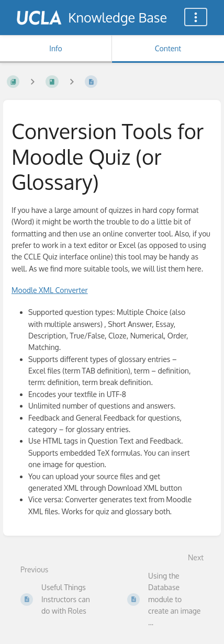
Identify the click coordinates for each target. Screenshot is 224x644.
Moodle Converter (50, 290)
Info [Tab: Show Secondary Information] (56, 48)
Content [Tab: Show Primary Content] (168, 48)
